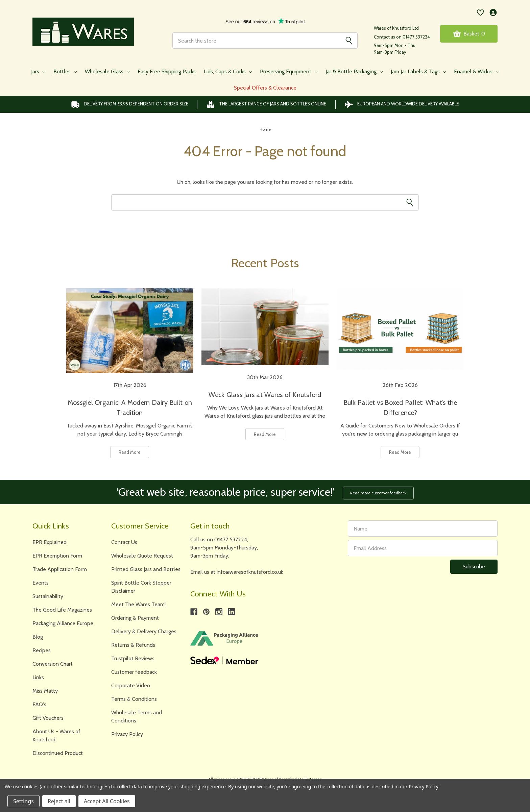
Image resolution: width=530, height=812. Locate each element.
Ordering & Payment (135, 618)
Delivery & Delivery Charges (144, 631)
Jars (38, 71)
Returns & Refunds (133, 645)
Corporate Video (131, 685)
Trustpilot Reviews (133, 658)
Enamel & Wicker (477, 71)
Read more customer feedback (378, 493)
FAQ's (39, 704)
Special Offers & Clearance (265, 88)
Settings (23, 801)
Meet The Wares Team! (138, 604)
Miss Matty (45, 691)
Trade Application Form (60, 569)
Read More (130, 452)
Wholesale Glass (107, 71)
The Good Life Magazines (62, 610)
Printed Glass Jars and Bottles (146, 569)
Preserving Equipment (289, 71)
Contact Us (124, 542)
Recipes (42, 650)
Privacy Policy (127, 734)
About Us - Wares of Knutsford (56, 735)
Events (41, 583)
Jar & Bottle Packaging (354, 71)
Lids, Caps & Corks (228, 71)
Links (38, 677)
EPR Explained (50, 542)
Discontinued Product (58, 753)
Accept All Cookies (107, 801)
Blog (38, 637)
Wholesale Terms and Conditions (137, 717)
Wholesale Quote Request (142, 556)
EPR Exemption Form (57, 556)
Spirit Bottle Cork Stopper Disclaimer (141, 587)
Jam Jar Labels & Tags (418, 71)
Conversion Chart (53, 664)
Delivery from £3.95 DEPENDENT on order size (130, 104)
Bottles (65, 71)
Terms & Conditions (134, 699)
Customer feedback (134, 672)
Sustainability (48, 596)
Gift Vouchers (48, 718)
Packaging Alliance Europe (63, 623)
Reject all (59, 801)
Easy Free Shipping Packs (167, 71)
